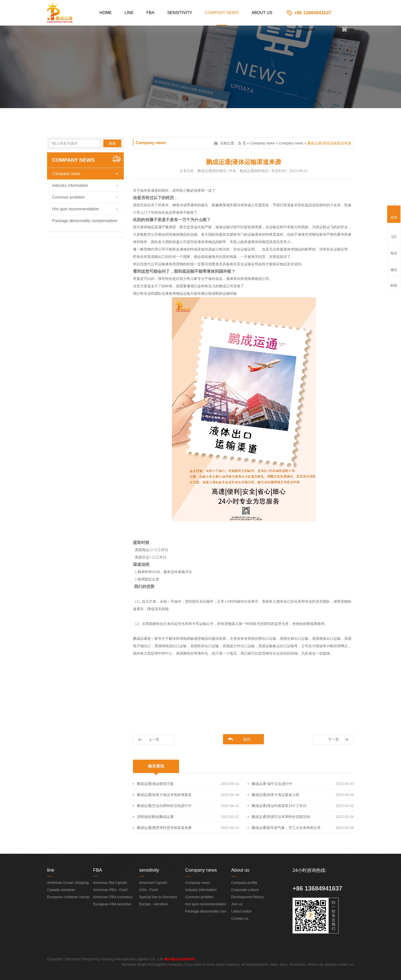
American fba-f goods (110, 883)
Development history (248, 897)
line (129, 13)
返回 (247, 739)
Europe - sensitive (153, 904)
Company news (222, 13)
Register (308, 29)
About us (262, 13)
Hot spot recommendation (76, 209)
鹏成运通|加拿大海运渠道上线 (275, 795)
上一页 (154, 739)
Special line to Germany (158, 897)
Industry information (70, 185)
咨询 (394, 214)
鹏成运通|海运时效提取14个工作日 (279, 806)
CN (351, 29)
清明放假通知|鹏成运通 (155, 817)
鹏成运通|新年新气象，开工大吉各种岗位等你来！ (289, 828)
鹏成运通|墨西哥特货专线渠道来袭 (164, 828)
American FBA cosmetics (113, 897)
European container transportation (74, 897)
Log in (291, 29)
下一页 (333, 739)
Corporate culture (245, 890)
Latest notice (241, 911)
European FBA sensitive (112, 904)
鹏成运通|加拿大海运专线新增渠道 (164, 795)
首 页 (242, 143)
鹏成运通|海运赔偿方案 (155, 784)
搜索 (112, 143)
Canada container (61, 890)
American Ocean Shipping (68, 883)
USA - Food (148, 890)
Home (106, 13)
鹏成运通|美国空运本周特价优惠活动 (281, 817)
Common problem (68, 197)
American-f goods (153, 883)
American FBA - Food (110, 890)
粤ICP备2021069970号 (180, 959)
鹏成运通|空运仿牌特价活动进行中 (164, 806)
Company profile (244, 883)
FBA (151, 13)
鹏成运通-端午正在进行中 (272, 784)
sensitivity (180, 13)
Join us (237, 904)
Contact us (240, 918)
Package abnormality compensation (85, 221)
